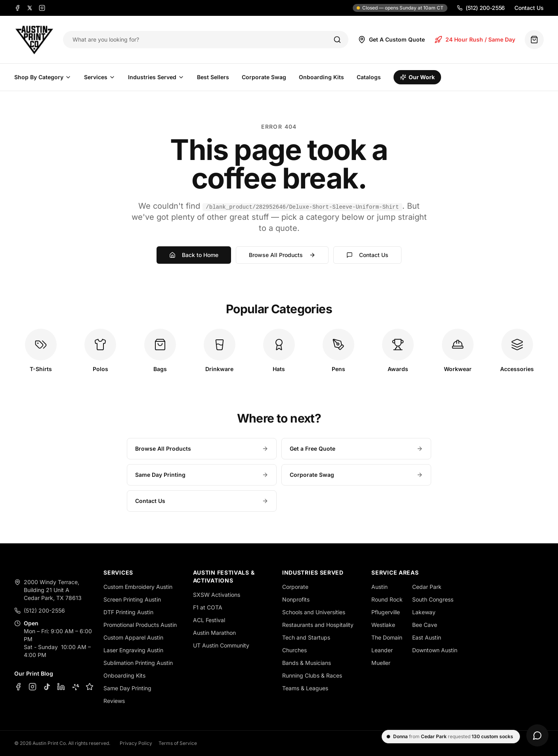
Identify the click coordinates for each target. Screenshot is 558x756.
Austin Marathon (214, 633)
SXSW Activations (217, 595)
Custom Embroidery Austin (138, 587)
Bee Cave (425, 625)
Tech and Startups (306, 637)
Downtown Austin (435, 650)
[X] (30, 8)
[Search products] (197, 40)
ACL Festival (209, 620)
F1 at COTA (208, 607)
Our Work (417, 77)
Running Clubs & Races (312, 675)
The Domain (387, 637)
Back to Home (194, 255)
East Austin (427, 637)
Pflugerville (386, 612)
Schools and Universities (314, 612)
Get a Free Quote (356, 448)
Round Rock (387, 599)
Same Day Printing (202, 475)
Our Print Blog (34, 673)
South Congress (433, 599)
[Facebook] (17, 8)
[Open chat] (537, 735)
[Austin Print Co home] (34, 40)
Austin (379, 587)
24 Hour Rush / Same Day (475, 40)
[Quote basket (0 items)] (534, 40)
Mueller (381, 663)
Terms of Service (178, 743)
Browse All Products (282, 255)
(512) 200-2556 (481, 8)
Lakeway (424, 612)
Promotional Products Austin (140, 625)
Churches (294, 650)
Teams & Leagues (305, 688)
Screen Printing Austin (132, 599)
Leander (382, 650)
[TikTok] (47, 687)
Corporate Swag (264, 77)
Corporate (295, 587)
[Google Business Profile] (90, 687)
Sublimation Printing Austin (138, 663)
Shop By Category (43, 77)
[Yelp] (75, 687)
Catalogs (369, 77)
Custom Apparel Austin (133, 637)
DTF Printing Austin (128, 612)
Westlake (383, 625)
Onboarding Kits (321, 77)
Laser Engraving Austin (133, 650)
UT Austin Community (221, 645)
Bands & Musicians (307, 663)
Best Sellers (213, 77)
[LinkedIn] (61, 687)
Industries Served (156, 77)
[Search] (337, 40)
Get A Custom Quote (391, 40)
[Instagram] (42, 8)
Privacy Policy (136, 743)
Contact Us (529, 8)
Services (100, 77)
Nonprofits (296, 599)
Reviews (114, 701)
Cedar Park (427, 587)
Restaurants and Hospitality (318, 625)
